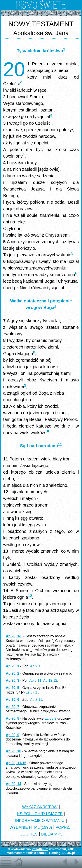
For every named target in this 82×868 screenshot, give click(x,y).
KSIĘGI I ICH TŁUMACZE (40, 814)
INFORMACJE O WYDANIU (40, 821)
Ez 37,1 (31, 692)
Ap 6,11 (35, 680)
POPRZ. (63, 827)
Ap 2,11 (36, 700)
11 (60, 444)
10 (47, 431)
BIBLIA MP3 (52, 834)
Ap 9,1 (35, 666)
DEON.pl (69, 853)
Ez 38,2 (51, 718)
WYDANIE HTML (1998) (31, 827)
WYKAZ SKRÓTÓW (40, 807)
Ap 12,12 (50, 680)
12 (30, 596)
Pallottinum (40, 849)
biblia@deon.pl (37, 853)
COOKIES (29, 834)
